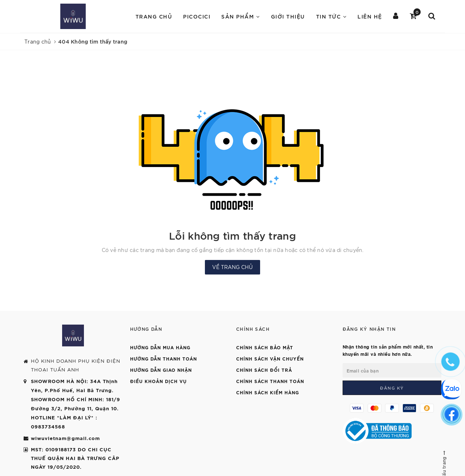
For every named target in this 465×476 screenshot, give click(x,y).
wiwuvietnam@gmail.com (65, 438)
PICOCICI (197, 16)
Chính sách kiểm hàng (268, 392)
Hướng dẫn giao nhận (161, 370)
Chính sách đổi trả (264, 370)
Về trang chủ (232, 267)
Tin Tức (331, 16)
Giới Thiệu (288, 16)
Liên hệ (370, 16)
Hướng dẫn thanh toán (163, 358)
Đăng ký (392, 388)
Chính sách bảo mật (265, 347)
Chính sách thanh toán (270, 381)
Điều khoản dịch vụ (158, 381)
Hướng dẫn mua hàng (160, 347)
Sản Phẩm (240, 16)
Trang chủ (154, 16)
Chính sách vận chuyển (270, 358)
